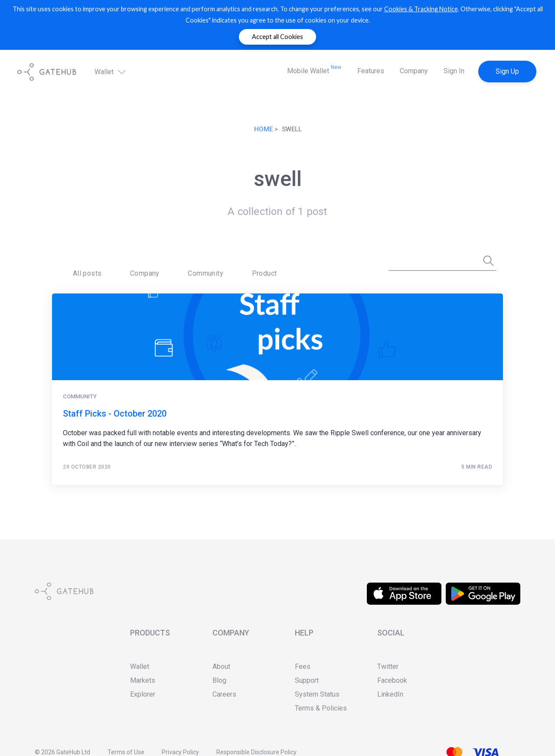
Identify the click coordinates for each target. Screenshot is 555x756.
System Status (317, 694)
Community (161, 267)
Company (414, 71)
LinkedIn (390, 694)
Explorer (143, 694)
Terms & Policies (321, 708)
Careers (224, 694)
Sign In (454, 71)
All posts (78, 267)
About (221, 666)
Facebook (392, 680)
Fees (303, 666)
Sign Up (507, 71)
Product (202, 267)
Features (371, 71)
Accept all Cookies (277, 37)
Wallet (111, 72)
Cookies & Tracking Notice (421, 9)
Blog (219, 680)
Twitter (388, 666)
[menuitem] (78, 267)
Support (307, 680)
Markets (143, 680)
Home (263, 129)
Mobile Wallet (314, 70)
